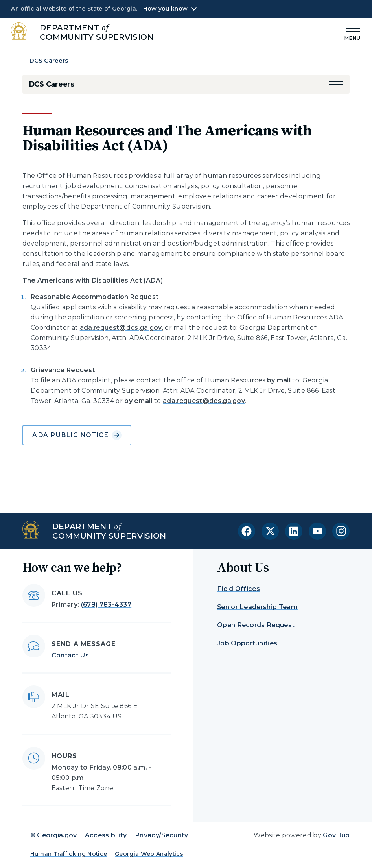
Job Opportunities (247, 643)
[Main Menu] (350, 32)
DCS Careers (49, 60)
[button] (336, 84)
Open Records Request (256, 625)
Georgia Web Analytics (149, 854)
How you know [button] (165, 9)
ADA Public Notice (77, 435)
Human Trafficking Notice (69, 854)
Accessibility (106, 835)
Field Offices (238, 589)
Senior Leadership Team (257, 607)
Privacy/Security (162, 835)
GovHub (336, 835)
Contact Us (70, 655)
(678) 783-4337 (106, 605)
